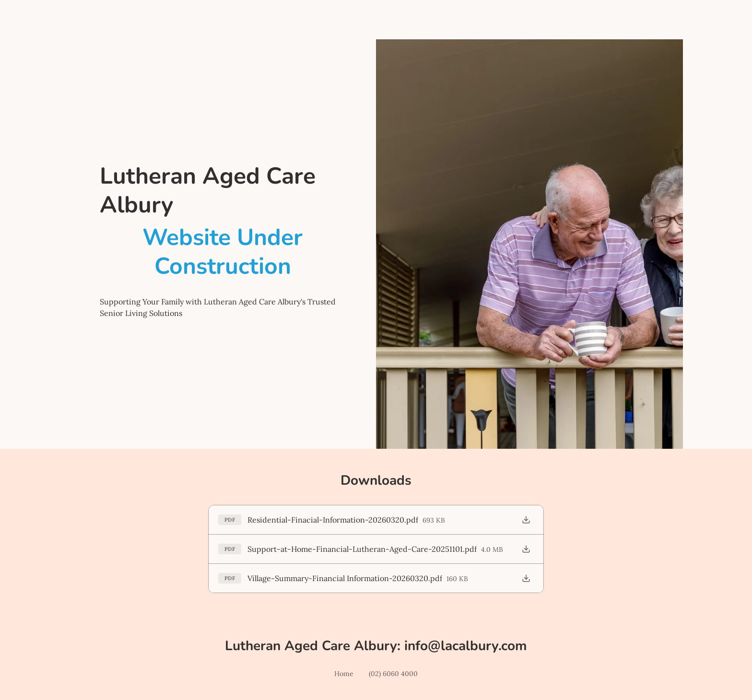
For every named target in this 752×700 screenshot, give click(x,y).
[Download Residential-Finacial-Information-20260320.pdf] (526, 520)
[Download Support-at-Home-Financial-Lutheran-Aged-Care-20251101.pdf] (526, 549)
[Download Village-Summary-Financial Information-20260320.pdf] (526, 578)
